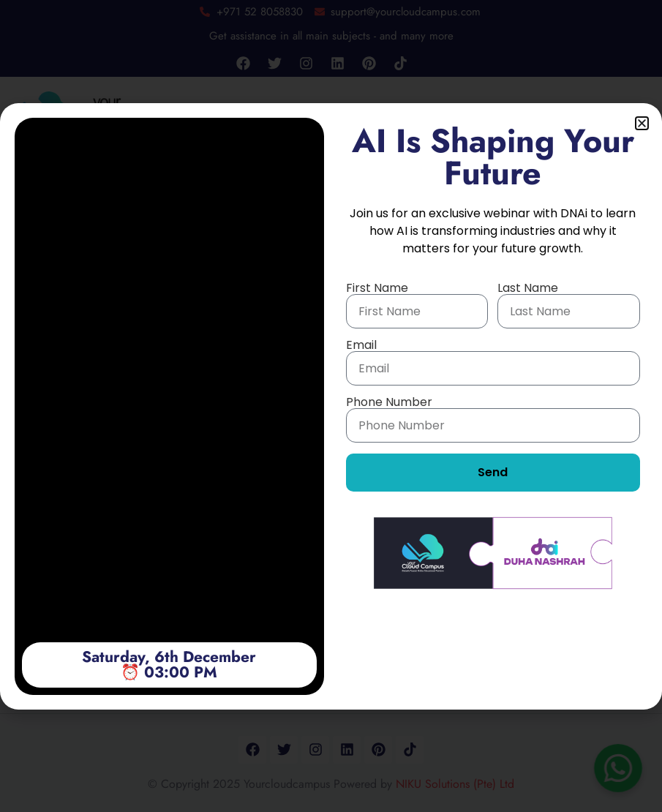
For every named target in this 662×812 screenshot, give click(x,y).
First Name (377, 288)
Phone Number (389, 402)
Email (361, 345)
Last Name (528, 288)
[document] (331, 406)
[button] (642, 123)
